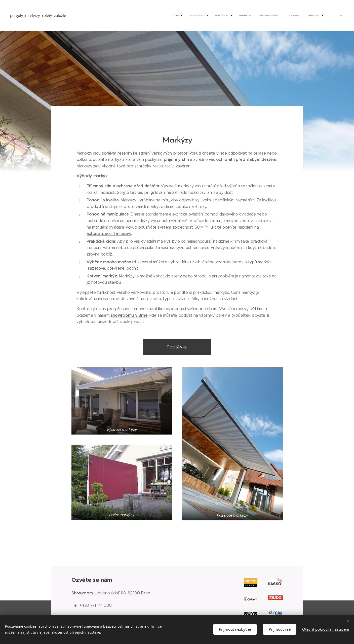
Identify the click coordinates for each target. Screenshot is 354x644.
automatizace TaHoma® (109, 234)
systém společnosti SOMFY (183, 227)
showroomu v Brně (129, 315)
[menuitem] (253, 15)
